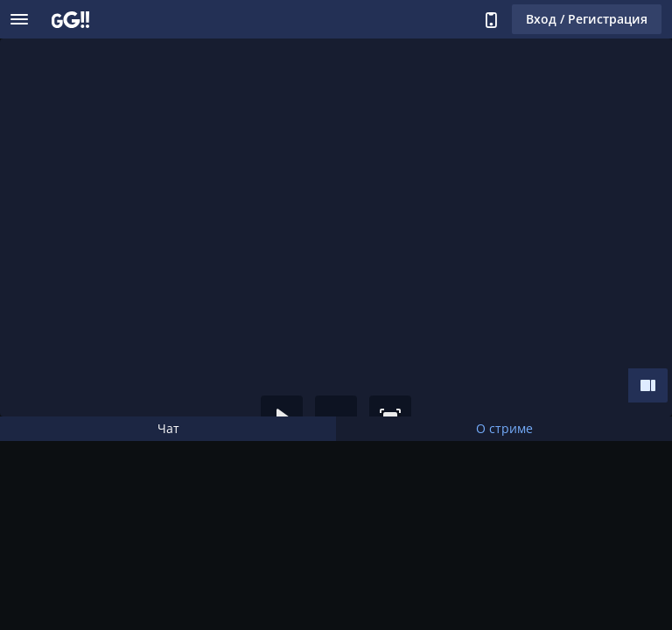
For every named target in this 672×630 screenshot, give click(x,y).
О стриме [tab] (504, 428)
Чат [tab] (168, 428)
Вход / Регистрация (587, 19)
